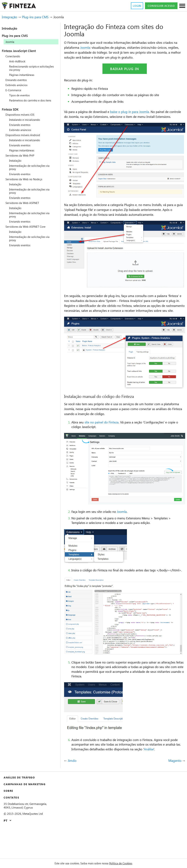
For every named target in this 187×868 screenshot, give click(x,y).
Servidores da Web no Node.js (26, 182)
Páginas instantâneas (24, 75)
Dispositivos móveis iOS (22, 118)
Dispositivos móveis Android (25, 138)
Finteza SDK (12, 113)
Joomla (104, 48)
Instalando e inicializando (26, 123)
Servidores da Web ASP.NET (24, 206)
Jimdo (72, 792)
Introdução (11, 28)
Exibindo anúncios (18, 85)
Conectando (14, 56)
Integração (11, 17)
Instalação (16, 164)
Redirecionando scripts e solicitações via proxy (26, 68)
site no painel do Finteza (105, 444)
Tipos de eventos (21, 95)
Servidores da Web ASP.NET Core (28, 230)
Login (132, 6)
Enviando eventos (18, 80)
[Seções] (182, 6)
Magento (174, 792)
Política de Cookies (125, 863)
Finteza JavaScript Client (23, 51)
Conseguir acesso (159, 6)
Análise (78, 780)
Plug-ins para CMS (39, 17)
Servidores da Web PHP (21, 159)
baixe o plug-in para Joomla (136, 117)
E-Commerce (14, 90)
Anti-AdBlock (18, 61)
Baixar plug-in (125, 74)
